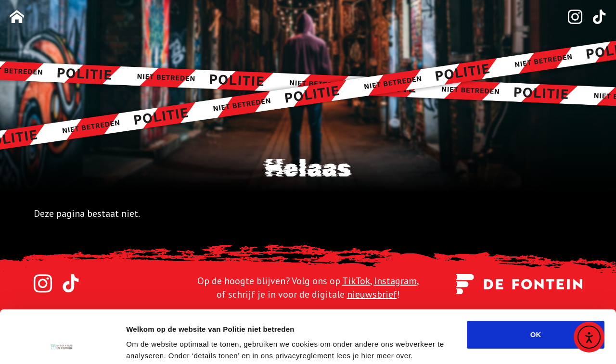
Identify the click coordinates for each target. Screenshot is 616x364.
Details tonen (520, 345)
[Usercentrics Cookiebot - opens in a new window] (62, 345)
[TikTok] (594, 18)
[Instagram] (570, 18)
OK (536, 285)
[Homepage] (17, 18)
